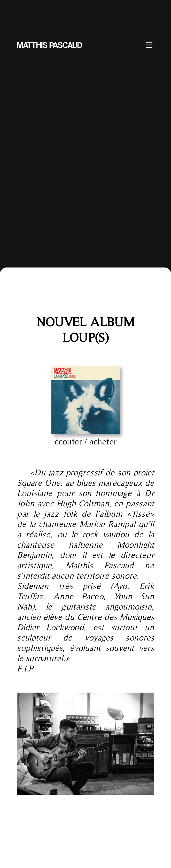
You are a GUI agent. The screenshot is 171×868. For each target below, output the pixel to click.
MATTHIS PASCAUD (50, 43)
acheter (103, 441)
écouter (68, 441)
